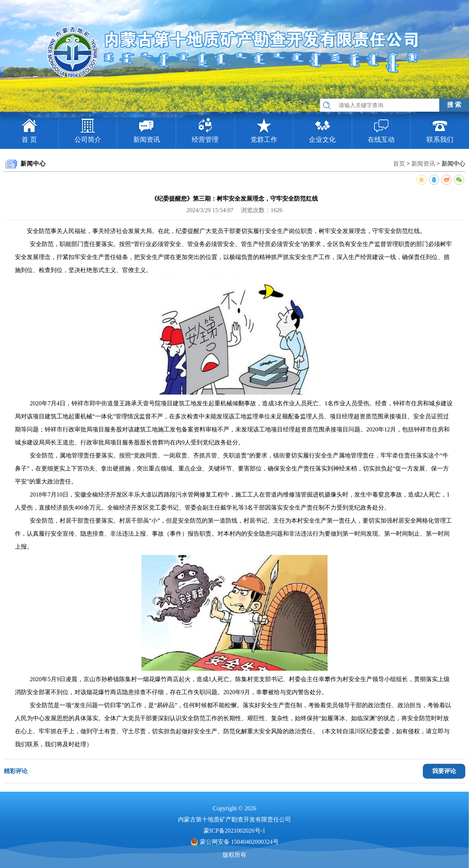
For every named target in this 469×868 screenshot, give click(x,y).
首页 (399, 164)
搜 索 (454, 105)
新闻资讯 (423, 164)
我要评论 (444, 771)
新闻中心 (453, 164)
